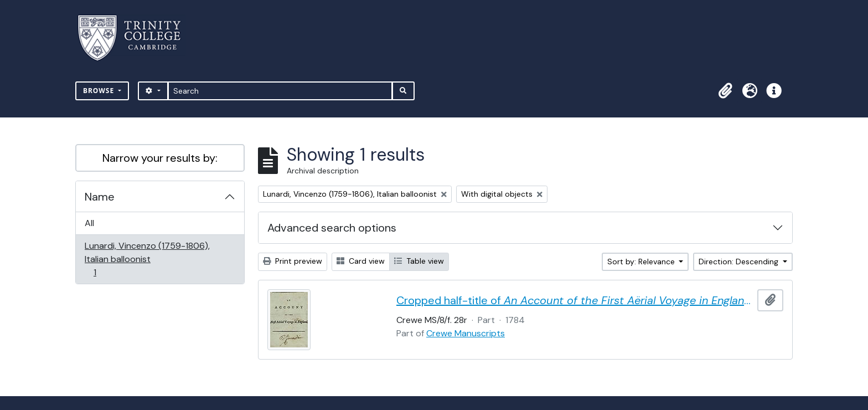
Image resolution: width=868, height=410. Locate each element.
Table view (419, 261)
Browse (100, 91)
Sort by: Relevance (642, 262)
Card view (361, 261)
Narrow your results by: (160, 158)
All (89, 223)
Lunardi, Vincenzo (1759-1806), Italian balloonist (147, 259)
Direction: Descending (740, 262)
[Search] (280, 91)
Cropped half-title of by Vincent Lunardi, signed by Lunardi (575, 300)
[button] (725, 91)
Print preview (293, 261)
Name (100, 197)
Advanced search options (332, 228)
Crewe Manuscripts (466, 333)
